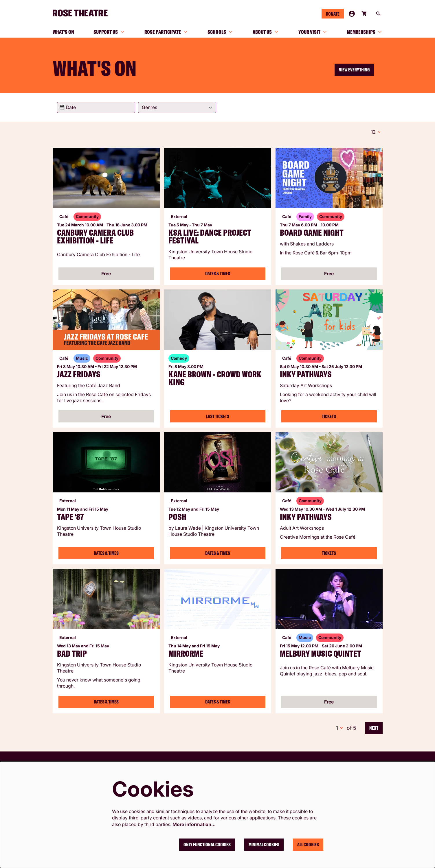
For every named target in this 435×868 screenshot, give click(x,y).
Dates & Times (218, 273)
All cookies (308, 845)
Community (87, 216)
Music (82, 357)
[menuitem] (63, 32)
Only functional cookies (207, 845)
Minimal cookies (264, 845)
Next (374, 727)
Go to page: (47, 435)
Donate (333, 14)
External (179, 216)
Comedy (179, 357)
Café (64, 216)
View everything (354, 70)
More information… (194, 824)
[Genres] (177, 107)
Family (305, 216)
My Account (352, 14)
